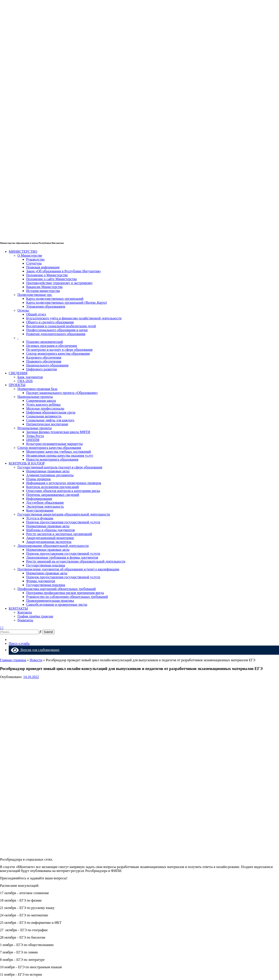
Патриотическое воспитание (47, 424)
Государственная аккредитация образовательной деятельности (64, 514)
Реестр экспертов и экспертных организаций (59, 534)
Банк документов (30, 377)
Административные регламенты (50, 475)
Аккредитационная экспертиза (49, 542)
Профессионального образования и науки (57, 330)
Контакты (25, 612)
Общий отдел (36, 314)
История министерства (43, 291)
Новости (36, 660)
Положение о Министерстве (47, 275)
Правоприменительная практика (50, 601)
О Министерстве (30, 255)
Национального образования (47, 365)
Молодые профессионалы (45, 408)
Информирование (39, 499)
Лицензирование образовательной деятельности (53, 546)
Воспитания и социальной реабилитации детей (61, 326)
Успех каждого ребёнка (43, 404)
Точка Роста (35, 436)
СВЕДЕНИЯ (18, 373)
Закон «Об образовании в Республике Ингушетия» (64, 271)
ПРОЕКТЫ (17, 385)
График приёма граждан (35, 616)
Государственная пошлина (46, 565)
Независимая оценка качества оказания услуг (60, 455)
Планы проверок (38, 479)
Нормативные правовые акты (48, 471)
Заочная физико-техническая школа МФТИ (58, 432)
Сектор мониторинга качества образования (58, 354)
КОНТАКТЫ (18, 608)
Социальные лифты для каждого (50, 420)
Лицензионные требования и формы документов (62, 557)
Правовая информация (43, 267)
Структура (34, 263)
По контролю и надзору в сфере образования (59, 350)
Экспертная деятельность (45, 506)
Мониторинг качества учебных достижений (59, 452)
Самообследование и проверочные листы (57, 604)
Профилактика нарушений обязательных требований (57, 589)
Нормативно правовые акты (47, 573)
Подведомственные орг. (35, 295)
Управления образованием (46, 306)
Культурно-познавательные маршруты (54, 444)
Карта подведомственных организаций (55, 299)
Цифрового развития (42, 369)
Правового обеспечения (44, 361)
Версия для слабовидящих (35, 650)
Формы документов (41, 581)
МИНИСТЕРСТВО (23, 252)
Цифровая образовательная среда (51, 412)
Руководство (35, 259)
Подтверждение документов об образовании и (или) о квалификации (68, 569)
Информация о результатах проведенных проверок (64, 483)
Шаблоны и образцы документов (50, 530)
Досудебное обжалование (45, 503)
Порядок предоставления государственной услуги (63, 522)
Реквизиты (25, 620)
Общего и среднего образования (50, 322)
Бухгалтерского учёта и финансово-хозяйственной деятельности (74, 318)
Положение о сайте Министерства (51, 279)
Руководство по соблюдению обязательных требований (67, 597)
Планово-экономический (44, 342)
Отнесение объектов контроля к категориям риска (63, 491)
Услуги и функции (40, 518)
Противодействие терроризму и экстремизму (59, 283)
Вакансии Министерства (44, 287)
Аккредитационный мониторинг (50, 538)
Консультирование (40, 510)
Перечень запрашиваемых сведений (53, 495)
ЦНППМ (33, 440)
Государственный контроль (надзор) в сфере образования (60, 467)
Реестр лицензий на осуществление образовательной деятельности (76, 561)
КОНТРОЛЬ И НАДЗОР (27, 463)
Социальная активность (44, 416)
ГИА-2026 (25, 381)
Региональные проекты (35, 428)
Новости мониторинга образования (52, 459)
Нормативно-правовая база (37, 389)
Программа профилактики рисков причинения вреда (65, 593)
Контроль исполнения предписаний (53, 487)
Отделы (23, 310)
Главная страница (13, 660)
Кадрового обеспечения (44, 357)
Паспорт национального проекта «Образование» (62, 393)
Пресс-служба (19, 643)
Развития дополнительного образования (56, 334)
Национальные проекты (35, 397)
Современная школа (41, 401)
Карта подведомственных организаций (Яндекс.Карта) (66, 303)
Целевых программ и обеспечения (52, 346)
